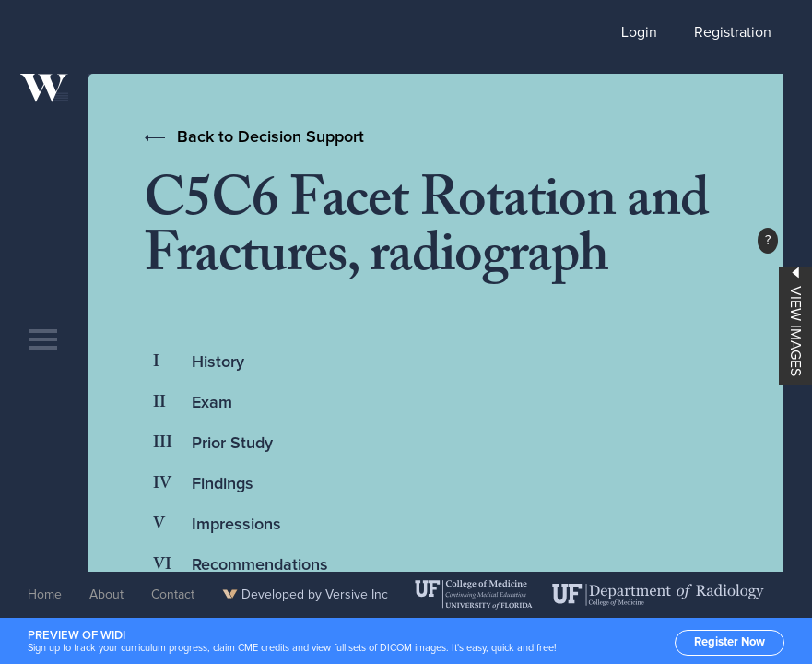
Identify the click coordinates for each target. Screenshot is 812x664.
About (106, 595)
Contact (173, 595)
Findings (223, 484)
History (218, 362)
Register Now (730, 642)
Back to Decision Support (271, 137)
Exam (212, 403)
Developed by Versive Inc (305, 595)
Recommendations (260, 565)
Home (45, 595)
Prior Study (232, 444)
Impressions (236, 525)
